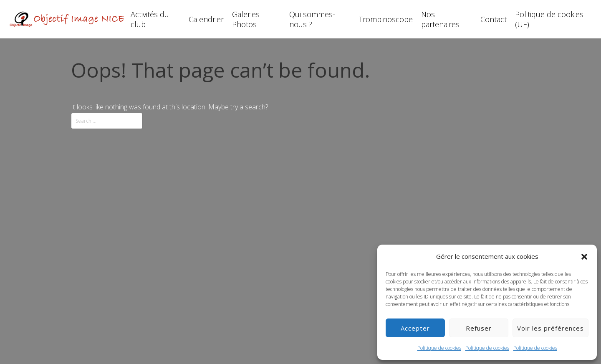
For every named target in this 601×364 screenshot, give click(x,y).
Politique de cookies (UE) (549, 19)
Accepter (415, 328)
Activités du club (150, 19)
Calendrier (206, 19)
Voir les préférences (550, 328)
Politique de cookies (439, 348)
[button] (584, 257)
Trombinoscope (386, 19)
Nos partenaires (440, 19)
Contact (494, 19)
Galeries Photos (246, 19)
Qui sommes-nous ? (312, 19)
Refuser (479, 328)
